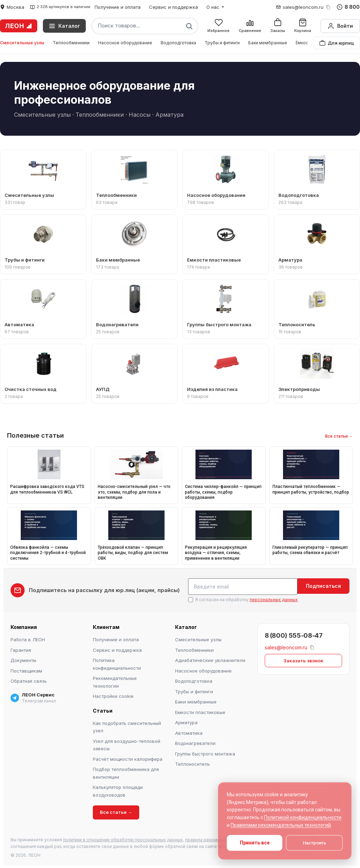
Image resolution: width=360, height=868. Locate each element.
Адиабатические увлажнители (210, 659)
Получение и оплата (118, 7)
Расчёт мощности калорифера (128, 758)
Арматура (186, 721)
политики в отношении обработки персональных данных (123, 839)
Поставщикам (26, 670)
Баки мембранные (268, 43)
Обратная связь (29, 680)
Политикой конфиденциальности (303, 817)
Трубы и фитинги (222, 43)
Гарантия (21, 649)
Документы (23, 659)
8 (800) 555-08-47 (294, 634)
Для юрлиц (337, 43)
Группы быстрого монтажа (205, 753)
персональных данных (274, 599)
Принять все (255, 843)
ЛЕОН (19, 26)
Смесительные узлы (22, 43)
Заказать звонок (303, 659)
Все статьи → (339, 436)
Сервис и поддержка (173, 7)
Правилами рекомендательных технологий (281, 825)
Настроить (314, 843)
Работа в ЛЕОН (28, 638)
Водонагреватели (195, 742)
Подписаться (323, 586)
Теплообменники (71, 43)
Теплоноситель (192, 763)
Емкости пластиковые (200, 711)
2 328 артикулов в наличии (60, 7)
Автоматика (189, 732)
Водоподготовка (178, 43)
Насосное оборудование (125, 43)
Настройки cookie (113, 695)
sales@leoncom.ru (303, 7)
